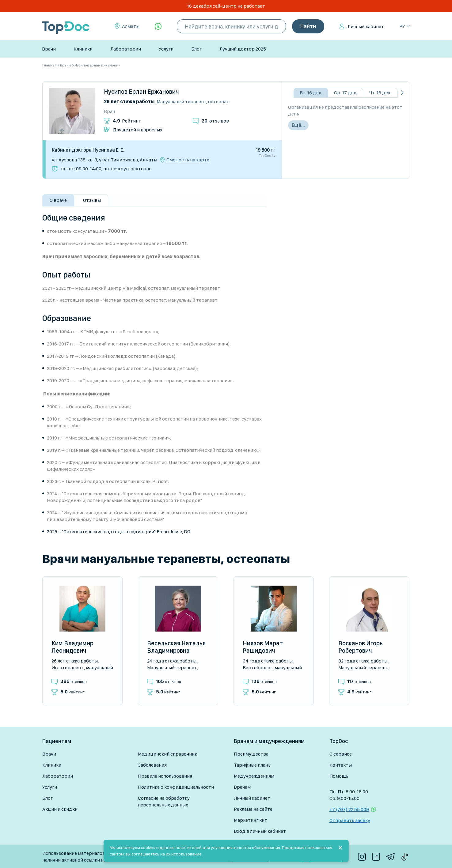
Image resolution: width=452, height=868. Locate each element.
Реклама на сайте (253, 809)
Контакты (341, 765)
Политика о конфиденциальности (176, 787)
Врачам (242, 787)
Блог (196, 49)
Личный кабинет (366, 26)
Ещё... (298, 125)
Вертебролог (258, 668)
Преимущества (251, 754)
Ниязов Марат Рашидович (263, 647)
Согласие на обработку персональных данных (164, 801)
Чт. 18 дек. (380, 93)
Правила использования (165, 776)
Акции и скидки (60, 809)
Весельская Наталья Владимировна (176, 647)
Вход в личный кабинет (260, 831)
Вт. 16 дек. (311, 93)
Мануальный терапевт (181, 102)
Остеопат (219, 102)
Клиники (83, 49)
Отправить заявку (350, 820)
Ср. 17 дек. (346, 93)
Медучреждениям (254, 776)
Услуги (166, 49)
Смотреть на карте (188, 160)
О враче (58, 200)
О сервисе (341, 754)
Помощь (339, 776)
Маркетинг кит (251, 820)
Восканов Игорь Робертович (361, 647)
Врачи (49, 49)
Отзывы (92, 200)
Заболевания (152, 765)
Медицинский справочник (167, 754)
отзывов (215, 121)
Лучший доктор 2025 (243, 49)
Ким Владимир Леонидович (72, 647)
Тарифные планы (253, 765)
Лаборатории (126, 49)
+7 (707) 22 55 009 (349, 809)
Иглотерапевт (68, 668)
